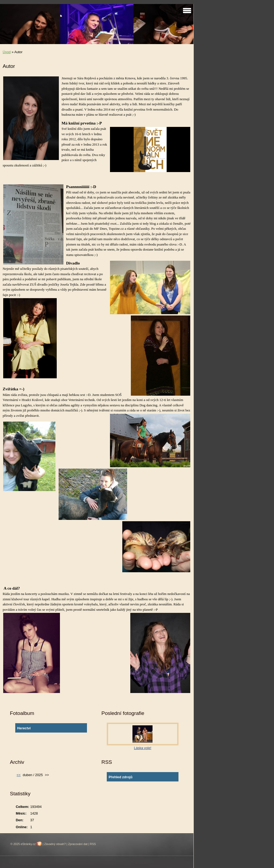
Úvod (7, 52)
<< (19, 775)
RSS (93, 844)
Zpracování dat (78, 844)
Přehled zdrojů (121, 777)
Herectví (24, 728)
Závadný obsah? (55, 844)
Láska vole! (143, 748)
